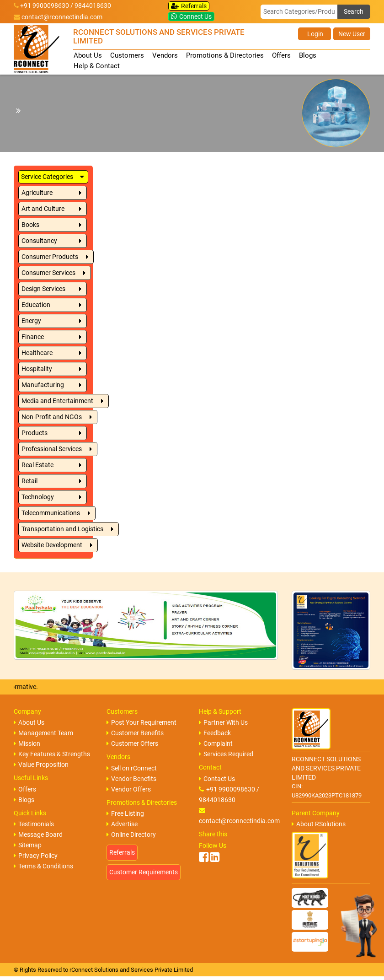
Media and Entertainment (57, 401)
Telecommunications (51, 513)
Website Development (52, 545)
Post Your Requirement (141, 722)
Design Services (43, 289)
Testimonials (34, 824)
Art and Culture (43, 209)
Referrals (189, 6)
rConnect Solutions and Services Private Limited (131, 970)
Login (315, 34)
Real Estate (37, 465)
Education (36, 305)
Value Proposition (41, 765)
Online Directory (131, 835)
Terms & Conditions (43, 866)
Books (30, 225)
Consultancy (39, 241)
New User (352, 34)
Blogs (308, 55)
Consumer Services (48, 273)
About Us (88, 55)
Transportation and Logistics (62, 529)
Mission (27, 743)
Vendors (165, 55)
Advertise (122, 824)
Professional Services (52, 449)
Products (35, 433)
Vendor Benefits (131, 779)
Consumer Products (50, 257)
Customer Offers (132, 743)
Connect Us (191, 16)
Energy (31, 321)
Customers (127, 55)
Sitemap (28, 845)
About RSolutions (319, 824)
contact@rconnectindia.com (62, 17)
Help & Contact (97, 66)
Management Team (43, 733)
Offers (281, 55)
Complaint (216, 743)
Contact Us (217, 779)
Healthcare (37, 353)
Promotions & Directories (225, 55)
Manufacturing (43, 385)
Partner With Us (223, 722)
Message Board (38, 835)
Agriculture (37, 193)
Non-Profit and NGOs (52, 417)
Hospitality (37, 369)
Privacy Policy (36, 856)
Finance (33, 337)
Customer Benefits (135, 733)
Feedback (215, 733)
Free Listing (125, 813)
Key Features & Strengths (52, 754)
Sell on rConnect (132, 768)
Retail (29, 481)
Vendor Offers (129, 789)
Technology (38, 497)
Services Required (226, 754)
